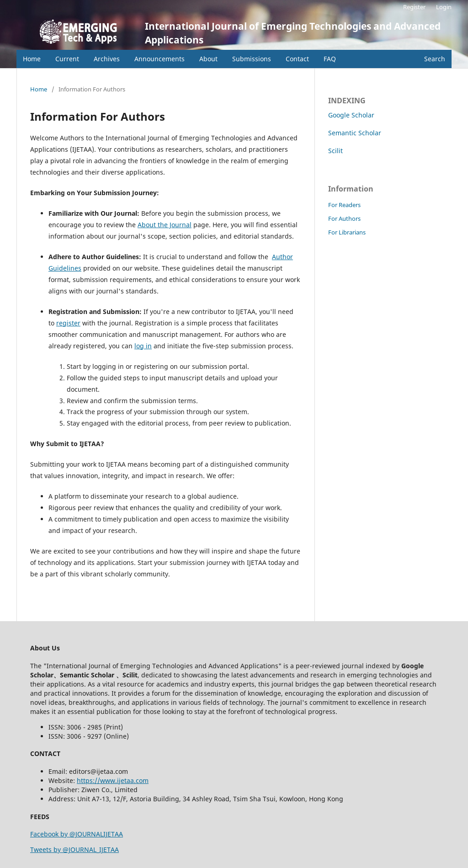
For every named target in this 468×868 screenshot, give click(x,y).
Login (444, 7)
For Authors (344, 218)
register (68, 323)
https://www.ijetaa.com (113, 780)
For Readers (344, 205)
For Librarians (347, 232)
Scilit (335, 151)
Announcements (160, 59)
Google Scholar (351, 115)
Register (414, 7)
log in (143, 346)
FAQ (330, 59)
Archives (107, 59)
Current (67, 59)
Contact (297, 59)
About (208, 59)
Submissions (252, 59)
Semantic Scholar (355, 133)
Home (32, 59)
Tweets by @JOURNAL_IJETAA (74, 849)
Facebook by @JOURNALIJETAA (77, 834)
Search (435, 59)
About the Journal (165, 225)
